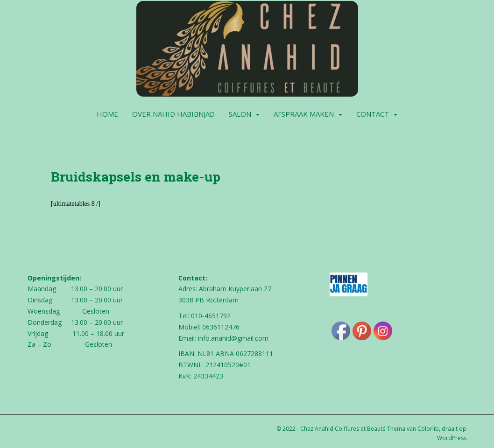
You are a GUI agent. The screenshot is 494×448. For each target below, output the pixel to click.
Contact (373, 114)
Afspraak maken (304, 114)
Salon (240, 114)
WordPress (452, 438)
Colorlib (428, 429)
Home (107, 114)
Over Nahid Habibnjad (173, 114)
